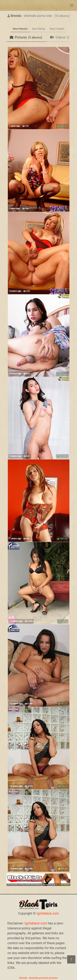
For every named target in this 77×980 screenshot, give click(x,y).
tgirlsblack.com (48, 913)
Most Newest (20, 29)
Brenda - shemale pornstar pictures (38, 978)
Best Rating (39, 29)
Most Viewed (57, 29)
